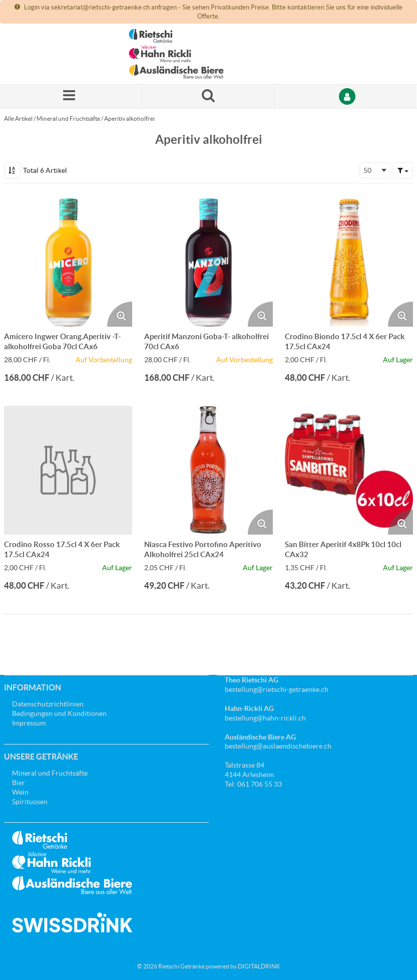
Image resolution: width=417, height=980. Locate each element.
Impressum (29, 723)
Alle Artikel (18, 118)
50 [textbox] (367, 170)
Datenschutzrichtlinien (48, 704)
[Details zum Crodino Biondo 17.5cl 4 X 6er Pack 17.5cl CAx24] (349, 263)
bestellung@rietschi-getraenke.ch (277, 689)
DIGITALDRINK (259, 966)
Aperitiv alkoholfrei (129, 118)
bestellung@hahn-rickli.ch (265, 718)
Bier (19, 783)
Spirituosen (30, 802)
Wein (20, 792)
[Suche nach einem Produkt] (209, 96)
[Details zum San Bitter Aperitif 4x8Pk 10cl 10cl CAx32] (349, 470)
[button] (403, 170)
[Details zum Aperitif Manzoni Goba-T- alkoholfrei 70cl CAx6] (208, 263)
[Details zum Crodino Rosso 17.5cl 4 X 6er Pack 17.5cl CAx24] (68, 470)
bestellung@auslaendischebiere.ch (278, 746)
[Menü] (70, 96)
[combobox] (375, 170)
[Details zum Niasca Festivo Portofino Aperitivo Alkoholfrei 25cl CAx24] (208, 470)
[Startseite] (176, 54)
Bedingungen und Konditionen (59, 713)
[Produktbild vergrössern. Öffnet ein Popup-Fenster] (120, 314)
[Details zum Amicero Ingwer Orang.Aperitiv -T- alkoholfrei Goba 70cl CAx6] (68, 263)
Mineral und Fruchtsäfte (68, 118)
